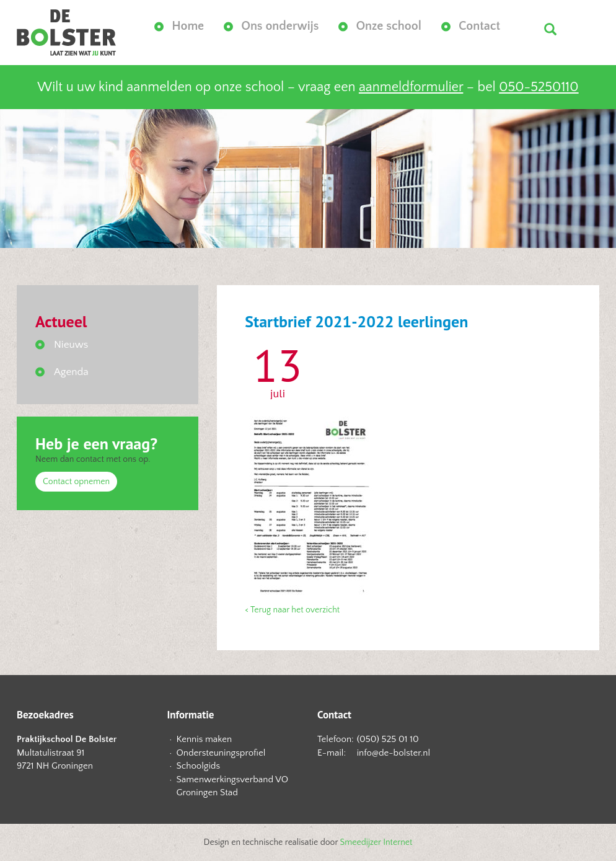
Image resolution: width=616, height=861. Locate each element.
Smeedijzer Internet (376, 842)
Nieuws (71, 345)
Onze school (389, 26)
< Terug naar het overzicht (292, 610)
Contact (479, 26)
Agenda (71, 372)
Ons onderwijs (280, 26)
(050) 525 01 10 (388, 739)
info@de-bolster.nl (394, 753)
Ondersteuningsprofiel (221, 753)
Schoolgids (199, 766)
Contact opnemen (76, 482)
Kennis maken (205, 739)
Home (188, 26)
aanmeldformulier (411, 87)
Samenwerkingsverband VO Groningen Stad (233, 786)
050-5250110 (539, 87)
